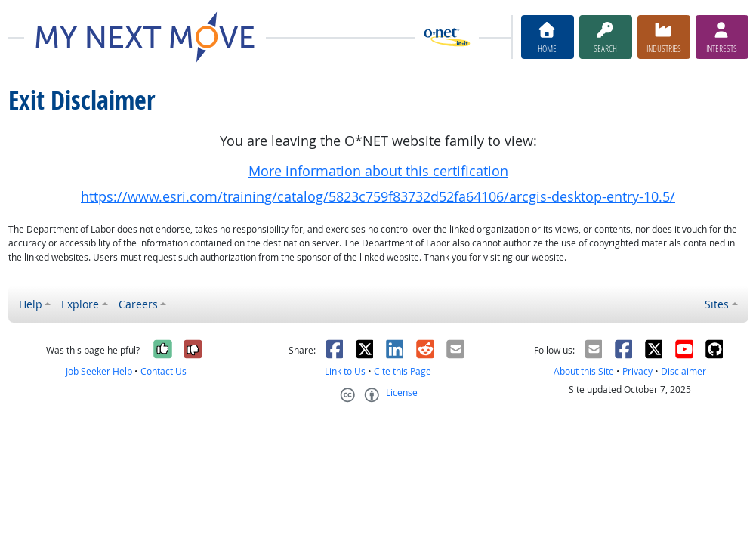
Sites (717, 304)
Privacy (637, 371)
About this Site (584, 371)
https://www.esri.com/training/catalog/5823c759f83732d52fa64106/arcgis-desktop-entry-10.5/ (378, 197)
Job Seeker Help (99, 371)
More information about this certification (378, 171)
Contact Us (164, 371)
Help (31, 304)
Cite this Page (403, 371)
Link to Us (345, 371)
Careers (138, 304)
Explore (80, 304)
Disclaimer (683, 371)
